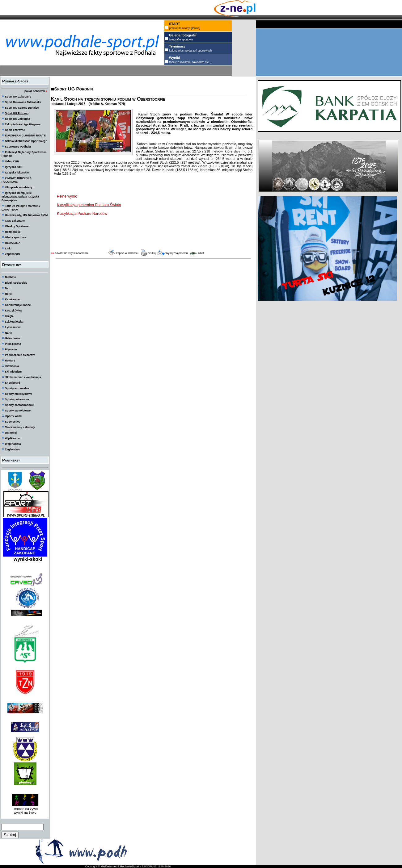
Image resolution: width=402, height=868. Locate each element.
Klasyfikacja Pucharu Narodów (82, 214)
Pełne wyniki (68, 196)
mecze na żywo (25, 809)
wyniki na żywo (25, 812)
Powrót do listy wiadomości (71, 253)
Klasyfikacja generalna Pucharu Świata (89, 205)
